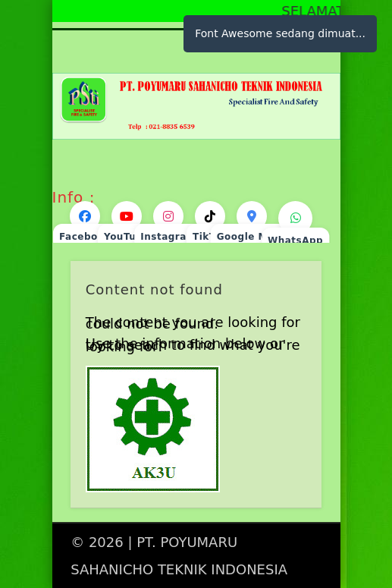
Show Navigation (284, 136)
